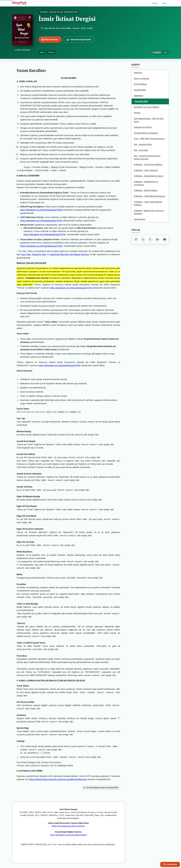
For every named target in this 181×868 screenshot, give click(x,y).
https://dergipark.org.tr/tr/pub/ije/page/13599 (41, 210)
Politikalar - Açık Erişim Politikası (148, 164)
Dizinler (137, 113)
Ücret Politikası (140, 84)
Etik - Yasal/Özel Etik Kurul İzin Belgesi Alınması (147, 157)
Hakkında (138, 73)
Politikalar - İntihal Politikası (146, 190)
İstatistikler (139, 96)
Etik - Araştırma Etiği (143, 144)
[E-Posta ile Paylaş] (164, 239)
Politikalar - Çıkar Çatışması (146, 170)
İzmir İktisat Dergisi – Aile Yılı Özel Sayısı (149, 120)
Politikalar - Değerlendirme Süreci (149, 176)
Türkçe (155, 3)
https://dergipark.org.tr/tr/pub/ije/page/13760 (41, 221)
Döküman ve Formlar (143, 127)
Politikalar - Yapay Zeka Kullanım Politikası (148, 203)
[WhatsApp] (143, 239)
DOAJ (42, 52)
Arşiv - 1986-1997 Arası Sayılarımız (149, 139)
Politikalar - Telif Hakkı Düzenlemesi (150, 196)
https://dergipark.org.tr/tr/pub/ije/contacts (68, 835)
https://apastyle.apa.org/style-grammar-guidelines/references (58, 779)
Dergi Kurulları (140, 90)
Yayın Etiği (26, 254)
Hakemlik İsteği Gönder (79, 40)
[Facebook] (136, 239)
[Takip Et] (156, 53)
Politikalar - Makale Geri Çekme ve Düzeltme (149, 212)
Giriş (164, 3)
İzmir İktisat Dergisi (67, 19)
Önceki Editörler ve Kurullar (146, 133)
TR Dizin (51, 52)
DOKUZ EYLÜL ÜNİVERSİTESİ (64, 12)
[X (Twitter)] (150, 239)
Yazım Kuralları (141, 101)
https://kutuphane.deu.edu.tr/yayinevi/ (68, 826)
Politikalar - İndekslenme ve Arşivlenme (146, 183)
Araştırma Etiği (39, 254)
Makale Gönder (50, 40)
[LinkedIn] (157, 239)
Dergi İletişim (140, 219)
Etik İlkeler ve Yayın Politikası (146, 107)
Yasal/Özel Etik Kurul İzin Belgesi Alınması (69, 254)
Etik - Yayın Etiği (141, 150)
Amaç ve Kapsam (142, 78)
